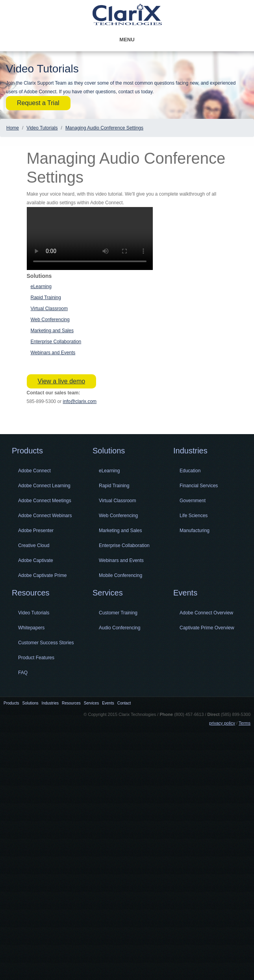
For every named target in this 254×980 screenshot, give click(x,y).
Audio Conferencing (120, 628)
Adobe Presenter (36, 531)
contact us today (136, 92)
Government (193, 501)
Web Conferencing (50, 320)
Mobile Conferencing (121, 575)
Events (185, 593)
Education (190, 471)
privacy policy (222, 723)
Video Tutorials (42, 128)
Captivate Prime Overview (207, 628)
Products (27, 451)
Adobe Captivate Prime (42, 575)
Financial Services (199, 486)
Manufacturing (195, 531)
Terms (245, 723)
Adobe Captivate (36, 560)
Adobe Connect (34, 471)
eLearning (41, 287)
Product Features (36, 658)
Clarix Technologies (127, 15)
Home (13, 128)
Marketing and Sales (52, 331)
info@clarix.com (80, 401)
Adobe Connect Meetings (45, 501)
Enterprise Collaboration (56, 342)
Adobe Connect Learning (44, 486)
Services (108, 593)
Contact (124, 703)
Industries (190, 451)
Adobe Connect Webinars (45, 516)
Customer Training (118, 613)
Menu (152, 40)
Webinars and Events (53, 353)
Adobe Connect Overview (206, 613)
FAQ (23, 673)
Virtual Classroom (49, 309)
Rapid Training (46, 298)
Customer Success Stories (46, 643)
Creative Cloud (34, 545)
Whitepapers (31, 628)
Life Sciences (194, 516)
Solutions (109, 451)
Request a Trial (38, 103)
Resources (31, 593)
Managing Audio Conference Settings (104, 128)
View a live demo (62, 381)
